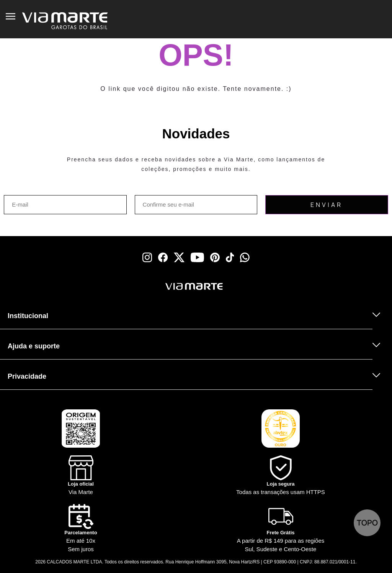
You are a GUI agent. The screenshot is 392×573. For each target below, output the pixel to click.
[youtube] (197, 257)
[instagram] (147, 257)
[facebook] (163, 257)
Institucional (28, 316)
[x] (179, 257)
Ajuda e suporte (34, 346)
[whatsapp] (245, 257)
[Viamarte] (158, 286)
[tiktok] (230, 257)
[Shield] (281, 476)
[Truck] (96, 296)
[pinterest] (215, 257)
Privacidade (27, 376)
